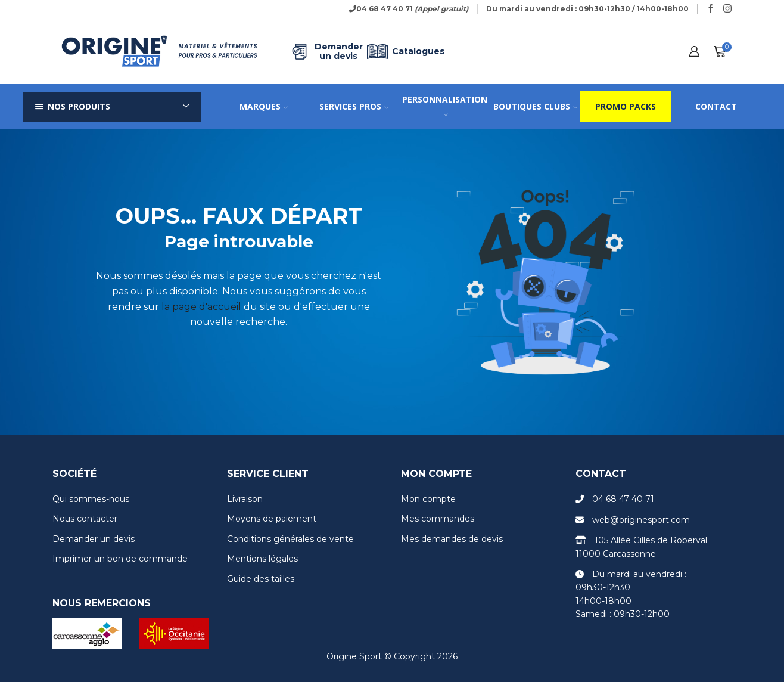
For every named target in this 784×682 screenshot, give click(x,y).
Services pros (354, 106)
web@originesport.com (641, 520)
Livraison (245, 499)
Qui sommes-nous (91, 499)
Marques (264, 106)
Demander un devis (326, 52)
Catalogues (404, 52)
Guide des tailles (261, 579)
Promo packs (626, 106)
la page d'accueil (201, 307)
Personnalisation (445, 105)
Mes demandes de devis (452, 539)
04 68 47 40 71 (623, 499)
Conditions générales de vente (290, 539)
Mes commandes (438, 519)
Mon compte (428, 499)
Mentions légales (262, 559)
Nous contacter (85, 519)
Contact (716, 106)
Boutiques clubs (535, 106)
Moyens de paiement (272, 519)
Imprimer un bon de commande (120, 559)
